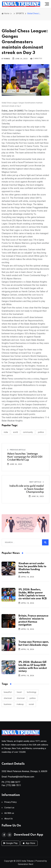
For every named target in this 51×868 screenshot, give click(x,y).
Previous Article (16, 450)
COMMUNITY (28, 432)
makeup (20, 704)
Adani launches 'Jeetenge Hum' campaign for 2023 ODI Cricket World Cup (25, 457)
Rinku (7, 59)
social (31, 704)
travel (19, 692)
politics (33, 698)
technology (32, 692)
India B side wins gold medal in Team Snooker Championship (27, 489)
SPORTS (20, 13)
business (8, 704)
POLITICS (41, 432)
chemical (8, 698)
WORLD (15, 432)
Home (6, 13)
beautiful (8, 692)
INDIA (6, 432)
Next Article (37, 482)
